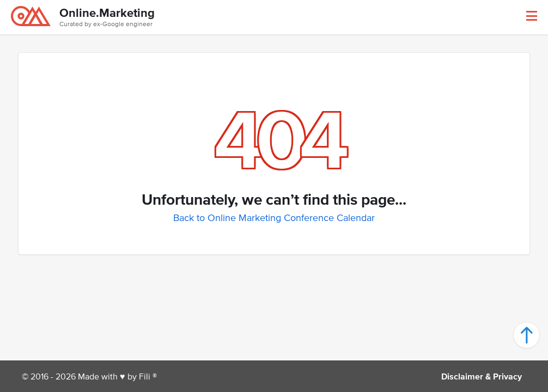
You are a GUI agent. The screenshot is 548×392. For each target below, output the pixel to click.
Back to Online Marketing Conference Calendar (274, 218)
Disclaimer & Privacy (482, 376)
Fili (145, 376)
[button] (532, 16)
